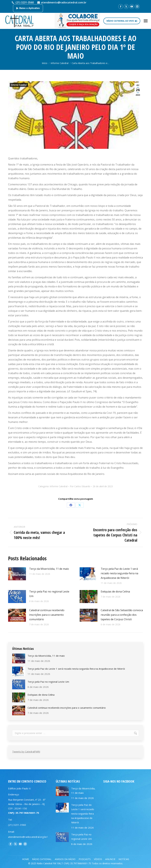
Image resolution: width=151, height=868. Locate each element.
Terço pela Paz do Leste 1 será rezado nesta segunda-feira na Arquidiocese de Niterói (119, 573)
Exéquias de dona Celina (115, 592)
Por (80, 486)
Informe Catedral (19, 85)
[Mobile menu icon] (146, 21)
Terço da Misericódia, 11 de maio (49, 569)
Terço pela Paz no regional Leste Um (49, 594)
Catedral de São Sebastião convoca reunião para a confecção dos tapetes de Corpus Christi (122, 615)
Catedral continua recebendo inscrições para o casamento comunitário (47, 615)
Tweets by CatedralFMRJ (26, 752)
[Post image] (17, 574)
